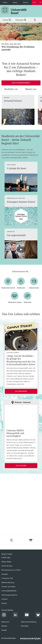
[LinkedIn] (15, 615)
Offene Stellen (6, 562)
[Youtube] (27, 615)
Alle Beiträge (21, 391)
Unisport (4, 599)
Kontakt (4, 630)
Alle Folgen (21, 466)
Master (31, 89)
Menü (35, 20)
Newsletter (25, 626)
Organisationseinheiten (17, 2)
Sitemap (4, 626)
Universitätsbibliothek (9, 591)
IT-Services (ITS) (7, 578)
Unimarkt (5, 574)
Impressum (5, 622)
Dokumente (26, 2)
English (5, 2)
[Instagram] (4, 615)
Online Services (7, 566)
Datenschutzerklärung (29, 622)
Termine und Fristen (8, 587)
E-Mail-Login (6, 558)
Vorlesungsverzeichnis (9, 595)
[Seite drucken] (31, 540)
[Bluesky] (38, 615)
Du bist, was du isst (21, 47)
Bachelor (11, 89)
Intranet (4, 603)
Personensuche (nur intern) (11, 570)
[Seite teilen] (11, 540)
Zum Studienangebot (21, 83)
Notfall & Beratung (8, 582)
